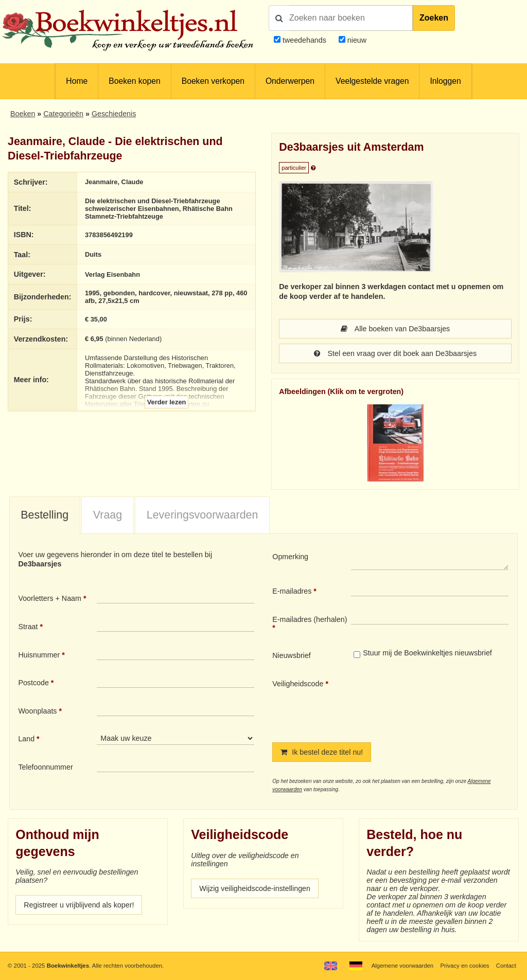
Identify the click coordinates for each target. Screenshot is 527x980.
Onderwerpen (290, 81)
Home (77, 81)
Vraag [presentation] (108, 515)
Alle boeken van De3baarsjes (395, 329)
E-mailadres (292, 591)
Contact (506, 966)
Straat (28, 627)
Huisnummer (39, 655)
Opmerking (290, 557)
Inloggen (445, 81)
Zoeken (434, 18)
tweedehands (304, 40)
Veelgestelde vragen (372, 81)
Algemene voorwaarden (402, 966)
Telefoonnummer (45, 767)
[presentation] (437, 702)
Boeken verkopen (213, 81)
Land (26, 739)
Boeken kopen (134, 81)
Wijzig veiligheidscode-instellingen (255, 888)
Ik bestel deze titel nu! (322, 752)
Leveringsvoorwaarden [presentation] (203, 515)
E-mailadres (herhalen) (310, 619)
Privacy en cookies (464, 966)
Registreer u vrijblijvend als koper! (79, 905)
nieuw (356, 40)
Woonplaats (37, 711)
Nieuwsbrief (292, 655)
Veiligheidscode (298, 684)
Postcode (33, 683)
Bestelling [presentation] (45, 515)
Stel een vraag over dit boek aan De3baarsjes (395, 353)
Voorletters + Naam (50, 598)
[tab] (45, 515)
